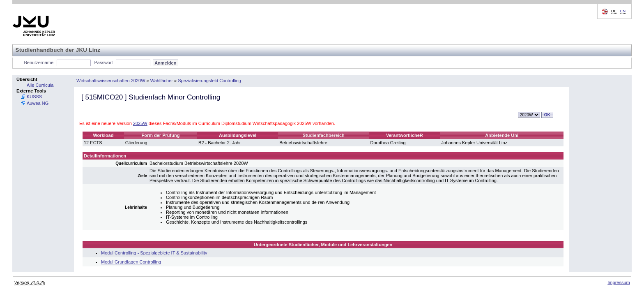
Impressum (619, 282)
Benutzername (39, 62)
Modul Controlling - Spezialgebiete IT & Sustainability (154, 253)
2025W (140, 123)
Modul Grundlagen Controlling (131, 262)
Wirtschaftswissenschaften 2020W (111, 81)
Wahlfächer (162, 81)
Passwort (103, 62)
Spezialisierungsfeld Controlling (209, 81)
